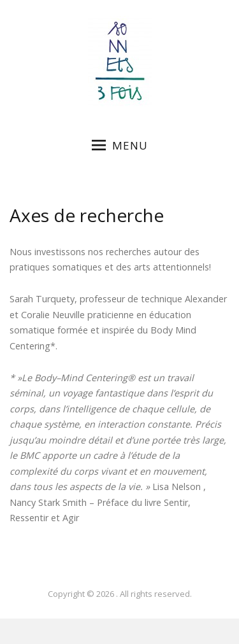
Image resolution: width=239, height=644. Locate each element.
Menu (120, 145)
